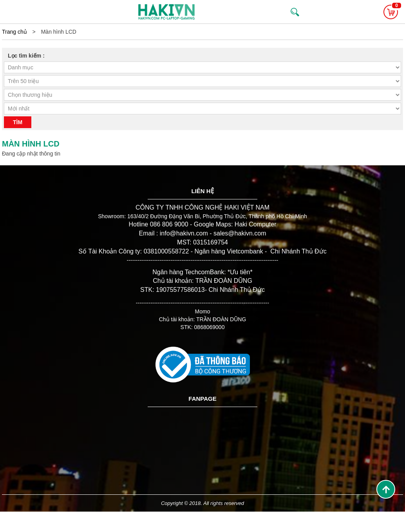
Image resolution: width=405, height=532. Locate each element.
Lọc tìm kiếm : (26, 56)
